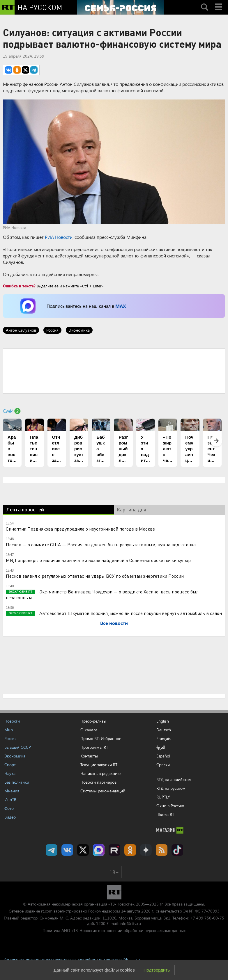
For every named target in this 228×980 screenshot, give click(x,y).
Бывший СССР (18, 747)
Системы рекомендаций (103, 791)
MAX (121, 306)
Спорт (10, 765)
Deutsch (164, 730)
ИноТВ (10, 800)
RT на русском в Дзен (146, 850)
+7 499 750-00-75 (207, 918)
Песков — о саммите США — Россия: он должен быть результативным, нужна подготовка (101, 544)
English (163, 721)
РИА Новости (59, 237)
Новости (12, 721)
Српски (163, 765)
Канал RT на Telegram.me (52, 850)
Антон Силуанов (21, 330)
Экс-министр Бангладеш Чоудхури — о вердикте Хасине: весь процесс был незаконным (102, 594)
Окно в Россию (170, 806)
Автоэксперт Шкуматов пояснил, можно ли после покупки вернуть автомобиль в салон (130, 613)
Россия (52, 330)
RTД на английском (174, 779)
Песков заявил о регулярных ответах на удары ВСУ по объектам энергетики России (95, 576)
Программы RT (94, 747)
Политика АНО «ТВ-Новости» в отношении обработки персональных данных (114, 930)
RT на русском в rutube (114, 850)
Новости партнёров (98, 782)
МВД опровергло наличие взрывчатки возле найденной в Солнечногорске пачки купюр (98, 560)
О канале (89, 730)
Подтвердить (157, 970)
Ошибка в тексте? (19, 286)
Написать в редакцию (100, 773)
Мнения (12, 791)
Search (204, 2)
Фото (9, 808)
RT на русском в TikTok (177, 850)
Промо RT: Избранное (101, 738)
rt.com (47, 911)
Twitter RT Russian (83, 850)
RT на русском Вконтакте (67, 850)
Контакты (89, 756)
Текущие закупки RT (99, 765)
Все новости (114, 623)
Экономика (79, 330)
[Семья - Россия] (121, 7)
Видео (10, 817)
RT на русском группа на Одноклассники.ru (130, 850)
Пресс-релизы (93, 721)
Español (163, 756)
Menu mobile (219, 2)
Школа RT (165, 814)
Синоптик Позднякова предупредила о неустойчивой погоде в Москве (80, 529)
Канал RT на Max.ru (99, 850)
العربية (161, 747)
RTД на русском (171, 788)
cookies (127, 970)
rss (162, 850)
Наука (10, 773)
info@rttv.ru (130, 923)
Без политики (17, 782)
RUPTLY (163, 797)
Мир (9, 730)
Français (164, 739)
